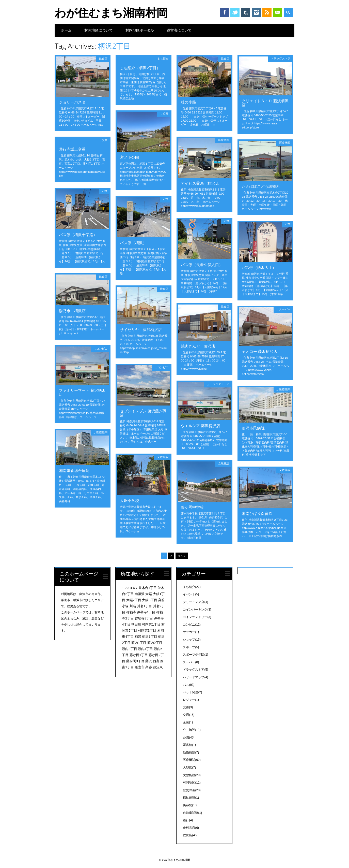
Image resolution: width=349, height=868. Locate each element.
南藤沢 (140, 594)
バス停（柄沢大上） (259, 267)
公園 (166, 114)
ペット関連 (192, 692)
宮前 (161, 600)
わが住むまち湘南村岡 (111, 12)
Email (278, 12)
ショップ (192, 640)
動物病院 (191, 753)
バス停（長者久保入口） (202, 265)
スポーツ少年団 (195, 655)
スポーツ (191, 647)
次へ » (182, 556)
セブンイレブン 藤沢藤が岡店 (143, 413)
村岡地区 (192, 783)
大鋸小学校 (129, 500)
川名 (133, 606)
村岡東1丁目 (151, 624)
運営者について (179, 30)
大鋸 (149, 594)
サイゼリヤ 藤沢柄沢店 (141, 329)
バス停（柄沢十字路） (78, 235)
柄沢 (138, 637)
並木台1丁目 (148, 588)
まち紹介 (163, 58)
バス (105, 191)
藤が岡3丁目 (135, 661)
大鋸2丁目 (134, 600)
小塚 (125, 606)
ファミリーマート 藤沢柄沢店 (82, 392)
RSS (267, 12)
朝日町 (136, 624)
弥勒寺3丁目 (144, 618)
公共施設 (192, 730)
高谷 (149, 667)
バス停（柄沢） (133, 243)
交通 (189, 715)
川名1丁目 (144, 606)
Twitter (235, 12)
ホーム (66, 30)
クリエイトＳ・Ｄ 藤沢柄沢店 (265, 103)
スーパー (285, 309)
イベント (191, 594)
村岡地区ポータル (140, 30)
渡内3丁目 (129, 649)
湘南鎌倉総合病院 (74, 470)
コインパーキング (197, 610)
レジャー (191, 700)
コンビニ (102, 348)
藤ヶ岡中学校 (192, 507)
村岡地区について (99, 30)
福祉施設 (191, 798)
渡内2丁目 (155, 643)
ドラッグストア (281, 58)
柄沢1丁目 (149, 637)
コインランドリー (197, 617)
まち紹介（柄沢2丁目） (140, 68)
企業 (188, 722)
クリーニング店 (195, 602)
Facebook (224, 12)
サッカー (191, 632)
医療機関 (224, 140)
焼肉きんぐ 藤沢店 (198, 346)
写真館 (189, 745)
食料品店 (191, 828)
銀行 (188, 820)
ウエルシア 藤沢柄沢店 (200, 426)
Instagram (256, 12)
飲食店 (103, 58)
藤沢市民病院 (253, 428)
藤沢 (149, 661)
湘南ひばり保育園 (257, 513)
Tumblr (246, 12)
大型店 (189, 768)
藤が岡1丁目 (139, 655)
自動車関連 (192, 813)
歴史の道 (192, 790)
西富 (156, 661)
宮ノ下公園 (129, 157)
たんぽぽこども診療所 (261, 186)
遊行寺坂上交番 (72, 149)
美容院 (190, 805)
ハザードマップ (195, 677)
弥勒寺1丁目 (146, 612)
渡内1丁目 (139, 643)
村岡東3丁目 (147, 631)
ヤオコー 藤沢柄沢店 (259, 351)
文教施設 (163, 457)
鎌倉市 (140, 667)
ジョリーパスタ (72, 102)
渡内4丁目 (145, 649)
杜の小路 (188, 102)
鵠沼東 (158, 667)
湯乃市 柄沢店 (72, 311)
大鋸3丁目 (149, 600)
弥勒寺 (131, 612)
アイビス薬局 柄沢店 (200, 183)
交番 (105, 140)
